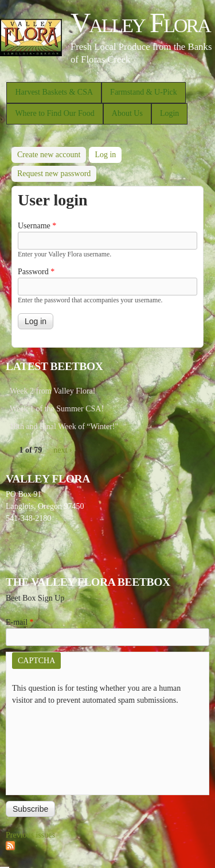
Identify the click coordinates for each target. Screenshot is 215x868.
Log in (108, 153)
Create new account (49, 155)
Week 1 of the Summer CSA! (57, 409)
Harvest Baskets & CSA (54, 92)
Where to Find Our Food (54, 113)
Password (36, 272)
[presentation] (59, 748)
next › (62, 450)
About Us (127, 113)
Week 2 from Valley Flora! (52, 391)
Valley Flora (140, 23)
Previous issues (30, 835)
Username (37, 226)
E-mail (20, 622)
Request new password (54, 174)
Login (169, 113)
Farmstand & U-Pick (144, 92)
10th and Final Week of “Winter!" (64, 427)
